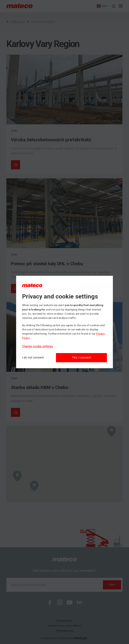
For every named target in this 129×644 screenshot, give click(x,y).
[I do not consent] (33, 358)
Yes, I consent (81, 357)
